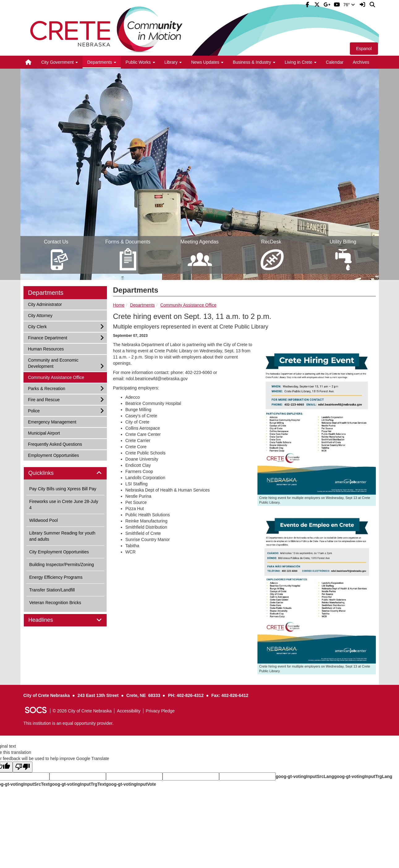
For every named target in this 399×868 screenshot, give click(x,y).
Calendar (335, 62)
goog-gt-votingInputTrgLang (363, 776)
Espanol (364, 49)
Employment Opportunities (53, 455)
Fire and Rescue (44, 399)
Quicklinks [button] (48, 473)
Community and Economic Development (53, 363)
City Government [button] (59, 62)
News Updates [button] (207, 62)
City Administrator (45, 304)
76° (349, 5)
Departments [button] (102, 62)
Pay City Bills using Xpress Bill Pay (63, 489)
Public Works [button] (140, 62)
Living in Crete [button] (301, 62)
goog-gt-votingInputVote (131, 784)
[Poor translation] (23, 767)
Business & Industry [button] (254, 62)
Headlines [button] (48, 620)
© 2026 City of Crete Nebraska (82, 711)
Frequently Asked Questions (55, 444)
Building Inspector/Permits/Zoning (62, 565)
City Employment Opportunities (59, 552)
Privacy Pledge (160, 711)
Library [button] (173, 62)
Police (36, 410)
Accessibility (129, 711)
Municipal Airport (44, 433)
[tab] (65, 473)
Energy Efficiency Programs (56, 577)
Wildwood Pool (44, 520)
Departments (142, 305)
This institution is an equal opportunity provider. (69, 723)
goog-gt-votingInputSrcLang (305, 776)
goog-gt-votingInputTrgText (78, 784)
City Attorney (40, 315)
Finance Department (48, 337)
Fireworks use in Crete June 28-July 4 (64, 505)
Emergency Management (52, 421)
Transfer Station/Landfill (52, 590)
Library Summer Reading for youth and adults (62, 536)
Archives (361, 62)
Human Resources (46, 348)
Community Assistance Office (189, 305)
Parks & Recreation (47, 388)
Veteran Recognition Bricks (55, 603)
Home (119, 305)
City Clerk (37, 326)
